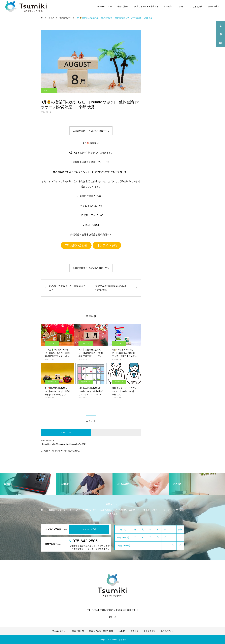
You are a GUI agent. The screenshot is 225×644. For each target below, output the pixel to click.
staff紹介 (168, 6)
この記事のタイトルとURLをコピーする (91, 131)
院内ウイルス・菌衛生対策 (147, 6)
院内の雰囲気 (123, 6)
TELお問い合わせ (76, 245)
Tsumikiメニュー (104, 6)
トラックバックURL (48, 441)
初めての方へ (214, 6)
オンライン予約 (107, 245)
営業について (49, 90)
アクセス (181, 6)
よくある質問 (196, 6)
